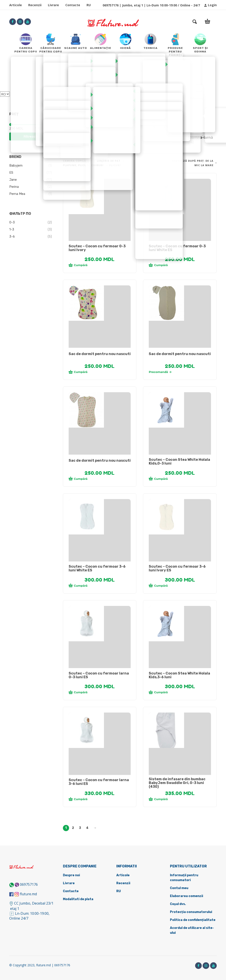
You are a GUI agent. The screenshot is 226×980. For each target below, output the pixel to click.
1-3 (12, 229)
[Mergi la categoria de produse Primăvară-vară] (140, 140)
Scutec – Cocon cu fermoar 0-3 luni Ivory (97, 248)
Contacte (73, 5)
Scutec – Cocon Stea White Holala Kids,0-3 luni (179, 461)
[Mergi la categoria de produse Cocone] (86, 140)
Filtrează (30, 136)
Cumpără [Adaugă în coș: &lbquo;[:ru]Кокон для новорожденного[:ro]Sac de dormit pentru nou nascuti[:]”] (78, 372)
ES (11, 173)
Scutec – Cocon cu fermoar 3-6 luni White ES (97, 568)
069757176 (29, 884)
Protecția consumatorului (191, 912)
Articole (16, 5)
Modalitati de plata (78, 899)
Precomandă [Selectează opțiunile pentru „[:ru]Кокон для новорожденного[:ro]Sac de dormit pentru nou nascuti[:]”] (160, 372)
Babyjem (16, 165)
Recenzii (35, 5)
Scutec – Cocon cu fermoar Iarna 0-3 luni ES (99, 675)
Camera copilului (77, 161)
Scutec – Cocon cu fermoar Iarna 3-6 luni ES (99, 782)
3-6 (12, 236)
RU (89, 5)
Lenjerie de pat (109, 161)
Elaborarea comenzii (186, 896)
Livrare (53, 5)
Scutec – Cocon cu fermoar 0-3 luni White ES (177, 248)
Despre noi (71, 875)
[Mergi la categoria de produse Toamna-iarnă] (193, 140)
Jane (13, 180)
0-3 (12, 222)
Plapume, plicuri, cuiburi (83, 165)
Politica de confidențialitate (193, 920)
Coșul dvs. (178, 904)
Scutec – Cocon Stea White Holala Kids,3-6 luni (179, 675)
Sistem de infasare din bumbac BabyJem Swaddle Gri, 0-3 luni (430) (177, 783)
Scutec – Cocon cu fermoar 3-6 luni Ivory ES (177, 568)
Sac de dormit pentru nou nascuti (100, 354)
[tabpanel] (100, 196)
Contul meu (179, 888)
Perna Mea (17, 194)
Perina (14, 187)
